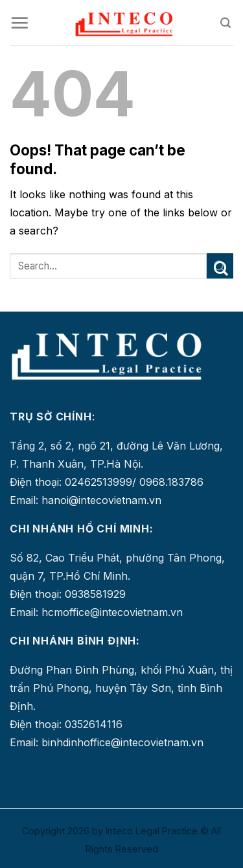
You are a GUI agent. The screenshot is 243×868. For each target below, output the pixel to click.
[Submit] (220, 266)
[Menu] (19, 23)
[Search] (227, 23)
